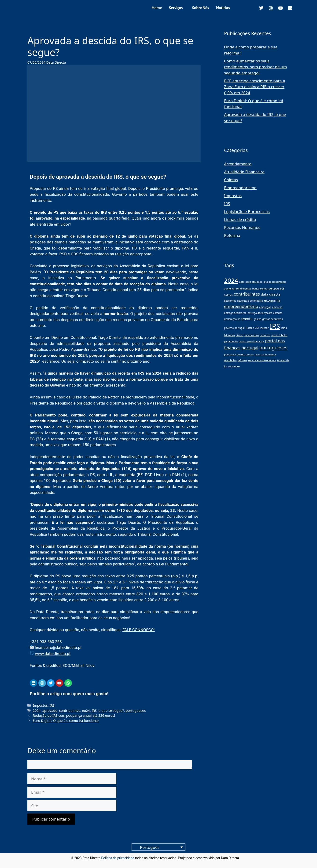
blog (243, 858)
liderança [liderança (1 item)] (229, 335)
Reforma (232, 235)
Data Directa (56, 62)
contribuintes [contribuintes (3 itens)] (247, 294)
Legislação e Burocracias (247, 212)
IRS (52, 705)
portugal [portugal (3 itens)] (250, 348)
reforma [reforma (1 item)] (242, 360)
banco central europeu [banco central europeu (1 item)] (266, 289)
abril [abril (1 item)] (242, 282)
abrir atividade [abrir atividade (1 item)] (254, 282)
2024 (37, 711)
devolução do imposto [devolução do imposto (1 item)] (250, 301)
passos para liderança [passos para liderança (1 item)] (251, 341)
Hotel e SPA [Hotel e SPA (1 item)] (252, 328)
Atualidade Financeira (244, 172)
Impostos (40, 705)
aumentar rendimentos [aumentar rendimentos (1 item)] (238, 289)
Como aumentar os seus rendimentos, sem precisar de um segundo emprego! (255, 67)
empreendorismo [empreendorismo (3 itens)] (241, 306)
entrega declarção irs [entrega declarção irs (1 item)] (260, 313)
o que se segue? (111, 711)
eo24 (86, 711)
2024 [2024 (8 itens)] (231, 280)
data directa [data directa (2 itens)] (271, 294)
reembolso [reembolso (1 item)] (230, 360)
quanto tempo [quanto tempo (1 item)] (245, 354)
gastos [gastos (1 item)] (257, 319)
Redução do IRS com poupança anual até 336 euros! (74, 715)
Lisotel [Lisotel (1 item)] (240, 335)
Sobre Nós (200, 8)
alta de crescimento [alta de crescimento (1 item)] (275, 282)
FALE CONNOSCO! (139, 630)
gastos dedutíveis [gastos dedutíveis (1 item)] (272, 319)
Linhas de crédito (240, 219)
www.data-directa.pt (53, 654)
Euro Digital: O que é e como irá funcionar (66, 721)
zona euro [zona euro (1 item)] (234, 366)
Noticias (223, 8)
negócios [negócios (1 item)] (265, 335)
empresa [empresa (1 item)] (277, 307)
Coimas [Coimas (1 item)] (228, 295)
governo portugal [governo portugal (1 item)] (234, 328)
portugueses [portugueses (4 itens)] (273, 347)
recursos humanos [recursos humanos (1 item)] (265, 354)
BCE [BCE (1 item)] (282, 289)
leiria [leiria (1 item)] (284, 328)
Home (157, 8)
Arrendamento (238, 164)
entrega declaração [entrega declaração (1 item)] (235, 313)
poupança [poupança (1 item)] (230, 354)
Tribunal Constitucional (158, 534)
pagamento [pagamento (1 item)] (231, 341)
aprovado (50, 711)
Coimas (231, 180)
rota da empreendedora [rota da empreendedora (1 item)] (262, 360)
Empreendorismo (240, 188)
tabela (80, 582)
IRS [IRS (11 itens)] (275, 326)
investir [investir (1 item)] (264, 328)
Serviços (176, 8)
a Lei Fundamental (172, 564)
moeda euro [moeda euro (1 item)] (252, 335)
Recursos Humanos (242, 227)
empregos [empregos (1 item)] (265, 307)
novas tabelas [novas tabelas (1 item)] (279, 335)
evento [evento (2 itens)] (247, 318)
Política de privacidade (118, 858)
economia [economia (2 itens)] (272, 300)
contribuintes (70, 711)
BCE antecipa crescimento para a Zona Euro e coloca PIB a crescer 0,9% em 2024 (255, 87)
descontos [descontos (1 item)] (230, 301)
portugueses (136, 711)
